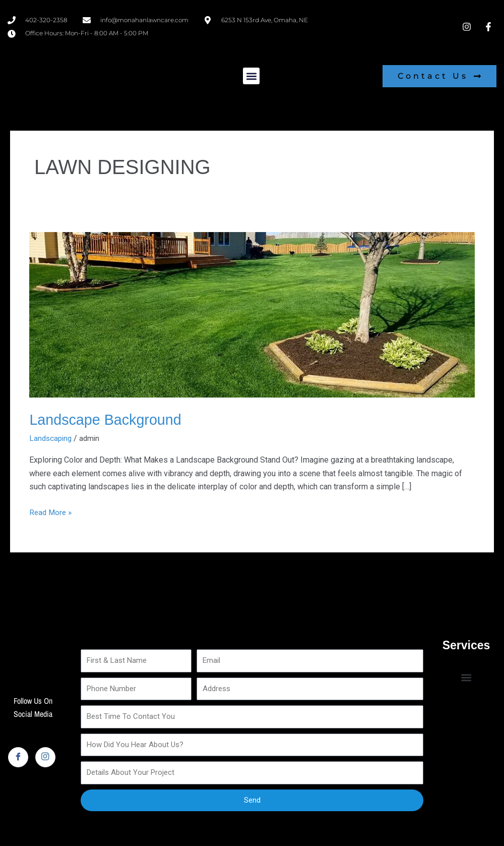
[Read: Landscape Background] (252, 314)
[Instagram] (45, 757)
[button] (251, 76)
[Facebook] (18, 757)
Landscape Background (109, 419)
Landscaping (52, 438)
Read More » (52, 511)
